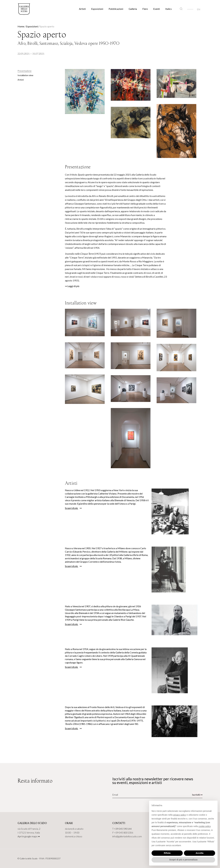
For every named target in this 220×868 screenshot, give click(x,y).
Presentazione (25, 71)
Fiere (145, 9)
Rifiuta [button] (167, 853)
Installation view (25, 75)
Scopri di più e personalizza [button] (183, 860)
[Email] (131, 795)
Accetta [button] (200, 853)
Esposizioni (97, 9)
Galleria (133, 9)
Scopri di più (72, 508)
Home (21, 26)
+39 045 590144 (123, 829)
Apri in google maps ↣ (29, 836)
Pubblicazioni (116, 9)
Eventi (157, 9)
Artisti (82, 9)
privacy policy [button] (180, 815)
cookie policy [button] (204, 826)
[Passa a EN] (199, 9)
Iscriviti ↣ (197, 795)
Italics (169, 9)
